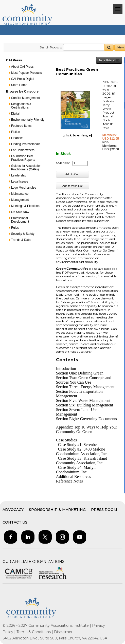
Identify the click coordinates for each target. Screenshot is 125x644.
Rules (15, 228)
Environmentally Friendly (28, 120)
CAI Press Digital (23, 79)
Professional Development (20, 220)
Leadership (19, 175)
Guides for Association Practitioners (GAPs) (26, 168)
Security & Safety (23, 234)
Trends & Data (21, 240)
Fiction (16, 132)
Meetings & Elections (25, 206)
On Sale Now (20, 212)
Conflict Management (25, 98)
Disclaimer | (64, 632)
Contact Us (15, 522)
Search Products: (51, 47)
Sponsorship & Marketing (57, 510)
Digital (15, 114)
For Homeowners (23, 150)
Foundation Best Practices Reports (23, 158)
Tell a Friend (109, 60)
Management (20, 200)
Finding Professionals (26, 144)
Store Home (19, 85)
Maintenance (20, 194)
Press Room (104, 510)
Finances (17, 138)
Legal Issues (20, 182)
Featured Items (21, 126)
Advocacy (13, 510)
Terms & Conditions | (35, 632)
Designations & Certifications (21, 106)
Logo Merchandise (24, 188)
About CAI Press (22, 67)
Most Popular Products (26, 73)
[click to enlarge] (77, 135)
